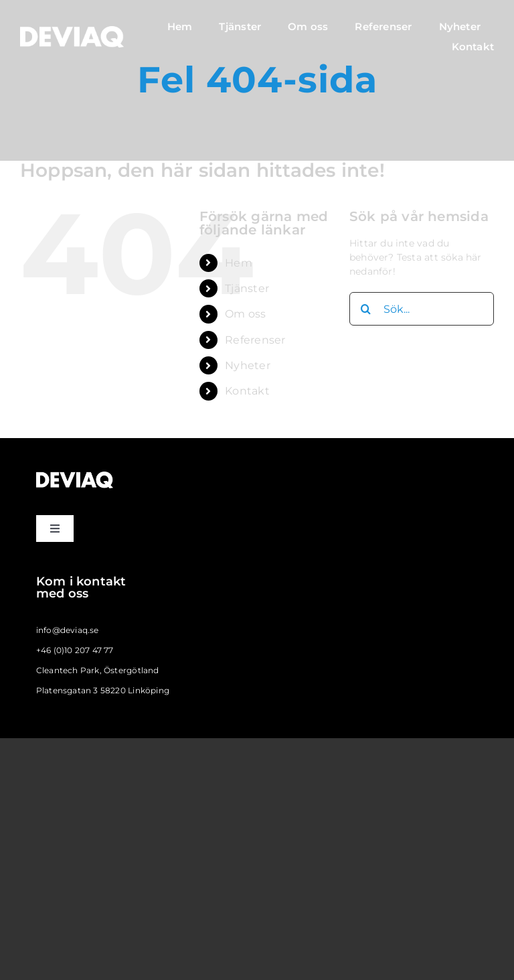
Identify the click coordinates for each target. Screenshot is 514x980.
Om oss (245, 314)
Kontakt (247, 391)
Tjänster (247, 288)
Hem (239, 263)
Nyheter (247, 365)
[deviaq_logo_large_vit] (72, 31)
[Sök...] (422, 309)
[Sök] (366, 309)
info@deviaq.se (68, 630)
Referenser (255, 340)
